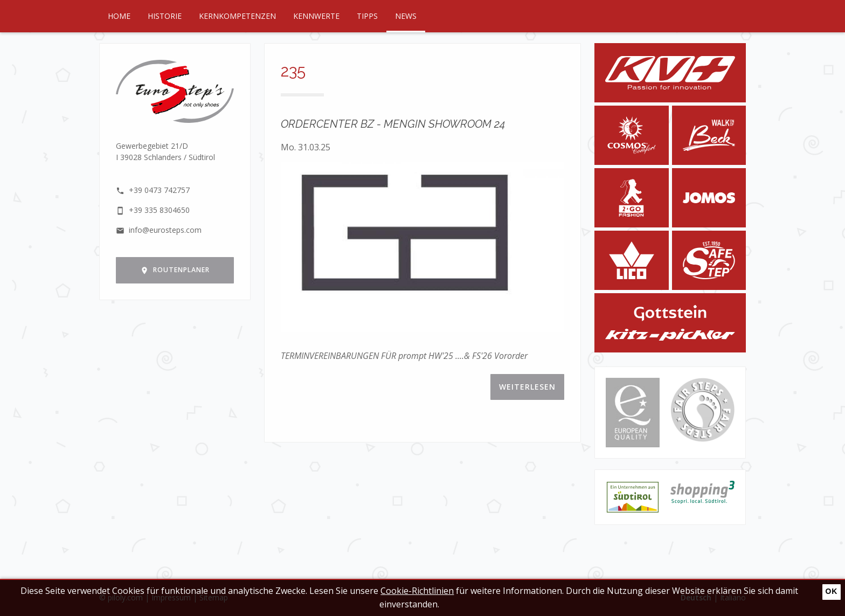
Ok (831, 591)
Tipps (367, 16)
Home (119, 16)
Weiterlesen (527, 387)
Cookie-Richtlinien (417, 591)
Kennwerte (316, 16)
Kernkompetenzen (237, 16)
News (406, 16)
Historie (165, 16)
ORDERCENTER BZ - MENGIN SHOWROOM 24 (393, 124)
